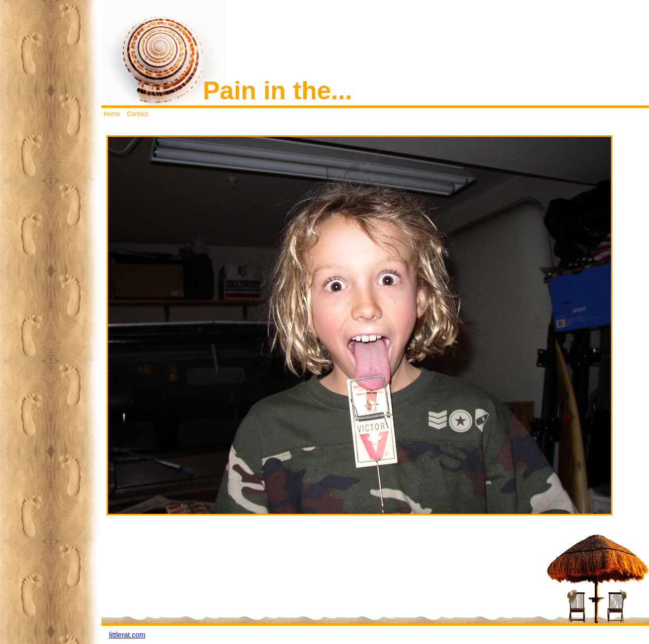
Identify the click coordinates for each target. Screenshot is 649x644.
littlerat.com (127, 635)
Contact (137, 114)
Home (112, 114)
